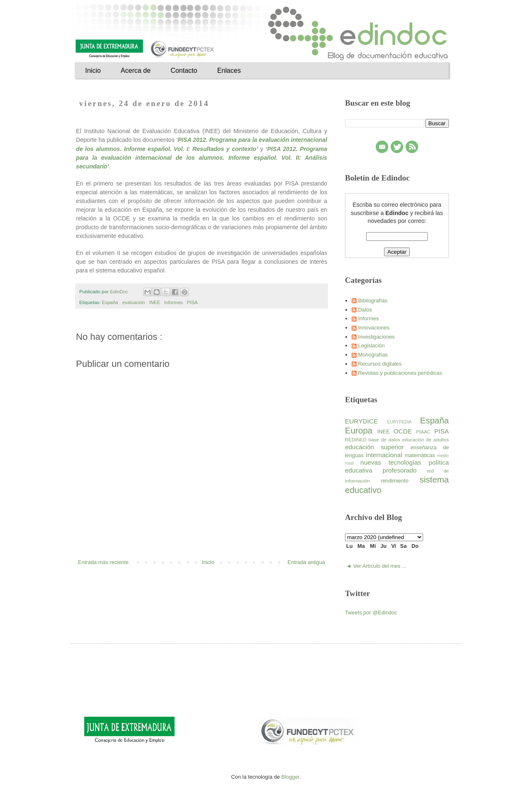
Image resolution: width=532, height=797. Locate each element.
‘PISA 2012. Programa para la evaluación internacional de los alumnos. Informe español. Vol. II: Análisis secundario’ (202, 158)
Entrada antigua (306, 562)
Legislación (372, 345)
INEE (155, 302)
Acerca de (135, 71)
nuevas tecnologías (394, 462)
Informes (174, 302)
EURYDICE (366, 421)
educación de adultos (426, 440)
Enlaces (229, 71)
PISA (193, 302)
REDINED (357, 440)
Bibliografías (373, 301)
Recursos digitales (380, 364)
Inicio (93, 71)
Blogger (290, 777)
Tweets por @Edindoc (371, 613)
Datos (365, 310)
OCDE (405, 431)
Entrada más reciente (103, 562)
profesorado (405, 470)
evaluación (134, 302)
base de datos (385, 440)
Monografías (373, 355)
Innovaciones (374, 328)
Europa (361, 430)
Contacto (184, 71)
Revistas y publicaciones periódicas (400, 373)
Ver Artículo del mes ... (380, 566)
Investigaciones (377, 337)
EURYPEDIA (403, 422)
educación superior (378, 447)
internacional (385, 455)
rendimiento (400, 481)
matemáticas (421, 455)
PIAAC (425, 432)
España (111, 302)
